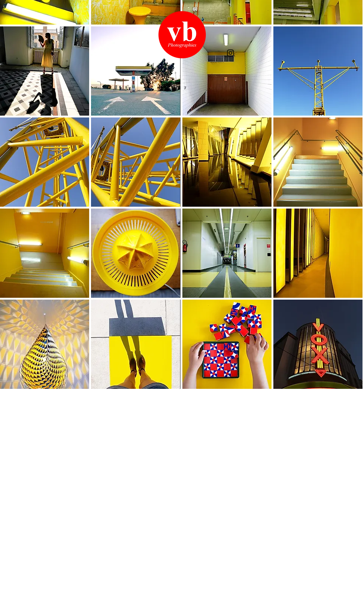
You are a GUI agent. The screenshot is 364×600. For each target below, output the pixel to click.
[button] (45, 71)
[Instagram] (230, 53)
